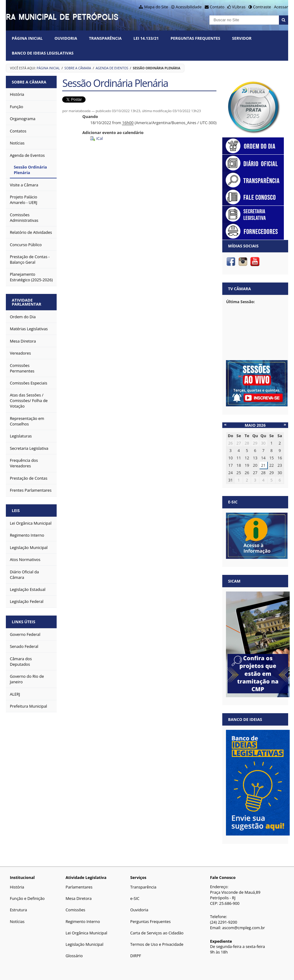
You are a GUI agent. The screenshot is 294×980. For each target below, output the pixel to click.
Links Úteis (23, 622)
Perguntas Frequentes (195, 38)
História (17, 887)
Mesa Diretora (79, 898)
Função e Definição (27, 898)
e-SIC (135, 898)
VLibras (239, 7)
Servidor (242, 38)
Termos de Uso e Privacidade (157, 944)
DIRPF (136, 956)
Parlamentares (79, 887)
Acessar (281, 7)
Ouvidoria (66, 38)
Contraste (262, 7)
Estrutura (18, 910)
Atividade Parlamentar (26, 302)
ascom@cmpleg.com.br (244, 928)
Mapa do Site (156, 7)
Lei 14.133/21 (146, 38)
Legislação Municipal (85, 944)
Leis (16, 510)
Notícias (17, 921)
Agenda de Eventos (112, 68)
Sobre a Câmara (78, 68)
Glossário (74, 956)
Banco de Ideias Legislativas (43, 53)
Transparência (105, 38)
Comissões (75, 910)
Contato (217, 7)
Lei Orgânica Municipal (86, 933)
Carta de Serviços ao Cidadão (157, 933)
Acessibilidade (189, 7)
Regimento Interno (83, 921)
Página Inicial (27, 38)
